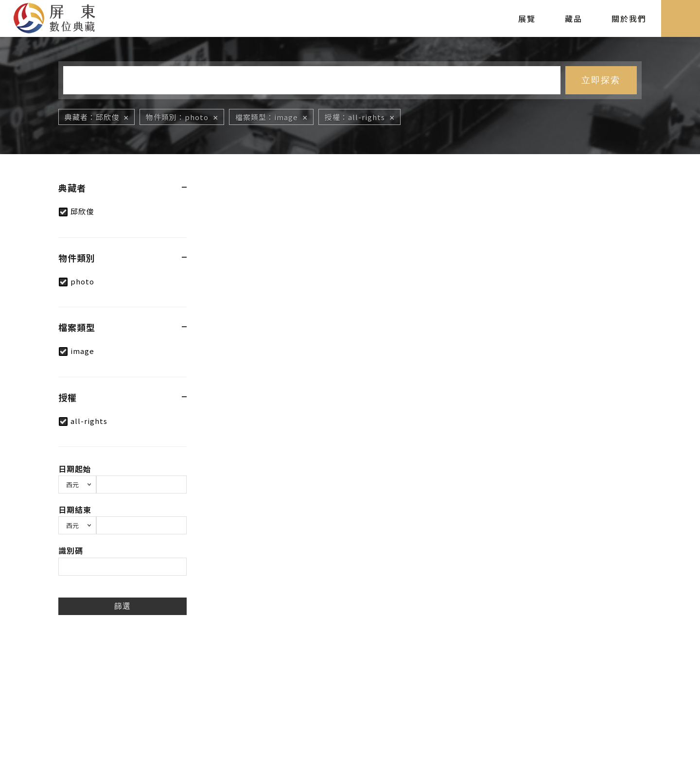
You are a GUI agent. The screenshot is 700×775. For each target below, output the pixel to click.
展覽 (527, 18)
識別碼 (71, 550)
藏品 (574, 18)
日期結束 (75, 510)
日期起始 (75, 469)
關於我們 (629, 18)
